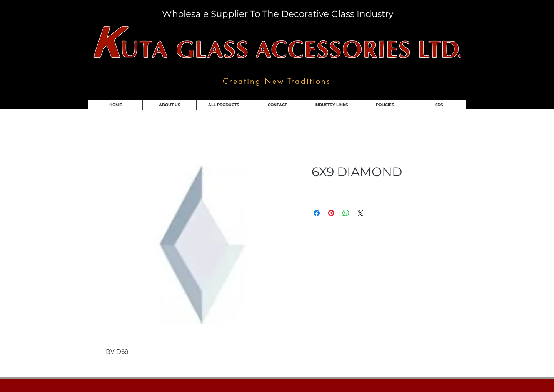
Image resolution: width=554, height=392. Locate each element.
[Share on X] (360, 213)
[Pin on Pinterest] (331, 213)
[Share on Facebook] (317, 213)
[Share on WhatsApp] (346, 213)
